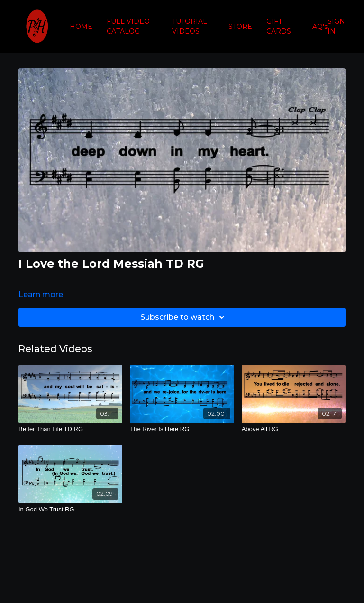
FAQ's (318, 27)
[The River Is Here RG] (182, 429)
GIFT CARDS (279, 26)
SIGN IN (336, 26)
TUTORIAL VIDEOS (190, 26)
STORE (240, 27)
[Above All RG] (294, 429)
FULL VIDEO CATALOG (128, 26)
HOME (81, 27)
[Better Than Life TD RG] (70, 429)
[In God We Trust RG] (70, 510)
